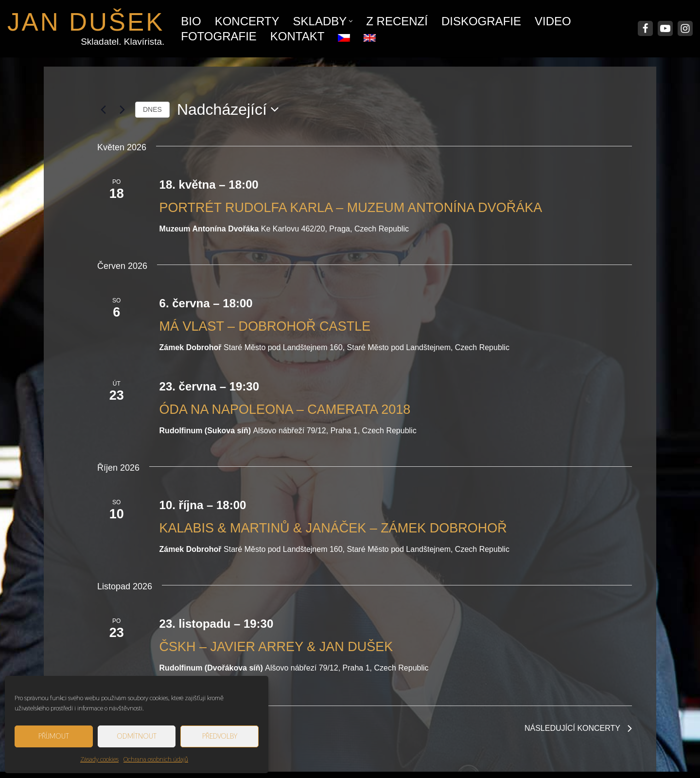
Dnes (152, 109)
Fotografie (219, 36)
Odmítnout (137, 736)
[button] (351, 21)
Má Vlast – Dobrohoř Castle (265, 326)
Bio (191, 21)
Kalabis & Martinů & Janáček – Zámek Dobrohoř (333, 528)
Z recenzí (397, 21)
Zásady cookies (99, 759)
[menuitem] (344, 35)
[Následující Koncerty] (122, 109)
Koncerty (247, 21)
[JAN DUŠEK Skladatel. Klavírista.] (86, 29)
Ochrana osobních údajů (156, 759)
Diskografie (481, 21)
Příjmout (54, 736)
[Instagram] (685, 28)
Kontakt (297, 36)
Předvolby (220, 736)
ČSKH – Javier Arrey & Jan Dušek (276, 647)
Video (553, 21)
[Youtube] (665, 28)
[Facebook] (645, 28)
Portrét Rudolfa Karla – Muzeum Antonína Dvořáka (351, 208)
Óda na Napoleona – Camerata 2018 (285, 409)
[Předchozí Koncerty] (103, 109)
